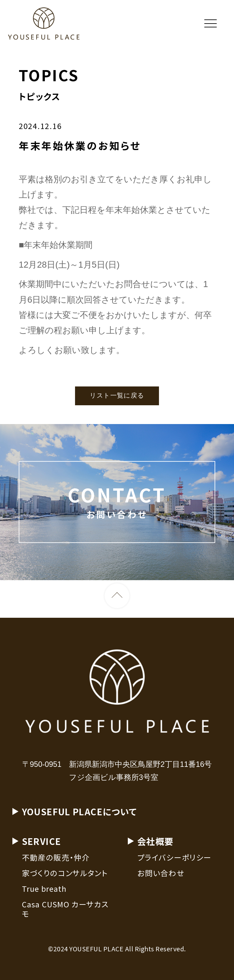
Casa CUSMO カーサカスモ (65, 911)
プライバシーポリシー (175, 859)
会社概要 (155, 843)
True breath (44, 890)
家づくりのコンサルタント (65, 875)
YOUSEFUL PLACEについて (79, 813)
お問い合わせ (161, 875)
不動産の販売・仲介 (56, 859)
